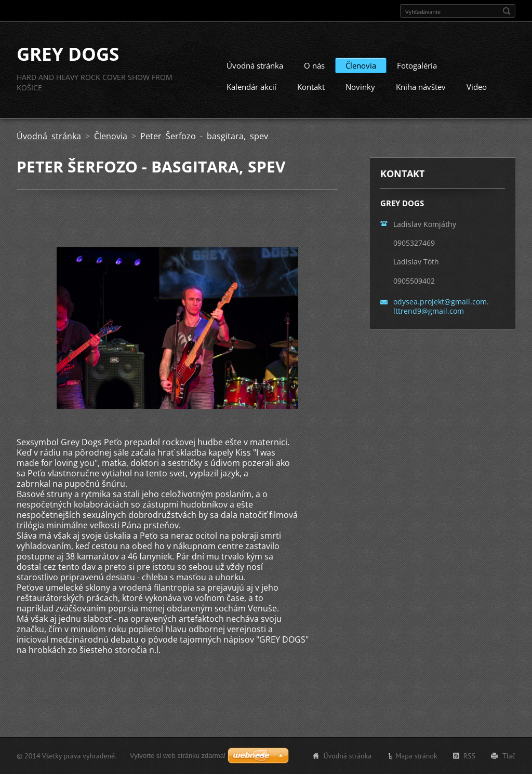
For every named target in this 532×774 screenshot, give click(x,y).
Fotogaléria (417, 65)
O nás (314, 65)
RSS (469, 756)
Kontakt (311, 87)
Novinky (360, 87)
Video (477, 87)
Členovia (361, 65)
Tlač (509, 756)
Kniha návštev (421, 87)
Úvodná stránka (255, 65)
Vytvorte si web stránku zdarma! (178, 756)
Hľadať (507, 11)
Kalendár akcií (251, 87)
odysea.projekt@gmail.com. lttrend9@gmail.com (441, 306)
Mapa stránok (416, 756)
